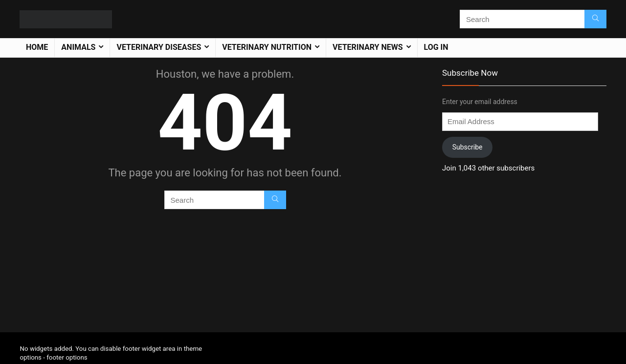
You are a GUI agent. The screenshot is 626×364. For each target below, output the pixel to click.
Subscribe (468, 147)
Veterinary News (368, 47)
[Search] (595, 19)
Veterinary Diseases (159, 47)
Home (37, 47)
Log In (436, 47)
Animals (78, 47)
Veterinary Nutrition (267, 47)
